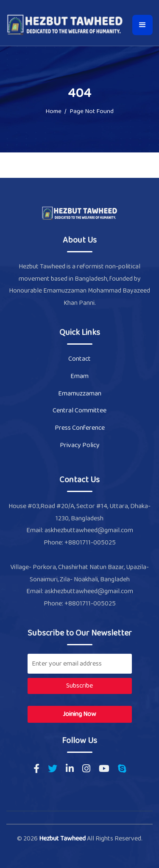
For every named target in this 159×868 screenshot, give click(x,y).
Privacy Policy (80, 445)
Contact (79, 359)
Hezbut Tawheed (63, 839)
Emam (79, 376)
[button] (142, 25)
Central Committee (79, 411)
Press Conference (80, 428)
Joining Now (79, 714)
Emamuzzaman (80, 394)
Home (53, 112)
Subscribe (79, 686)
